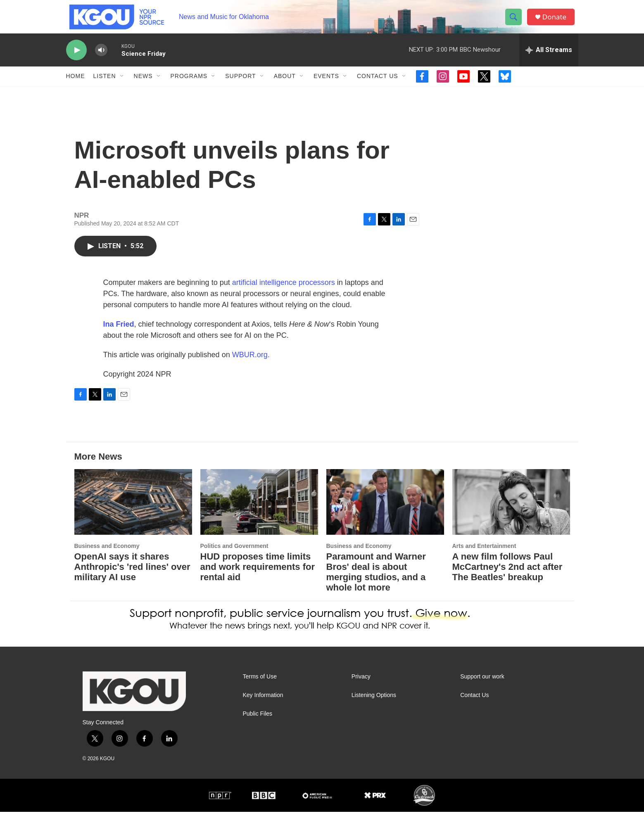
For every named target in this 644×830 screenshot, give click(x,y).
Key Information (263, 713)
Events (326, 86)
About (285, 86)
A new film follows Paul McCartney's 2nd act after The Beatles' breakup (507, 585)
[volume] (101, 60)
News (143, 86)
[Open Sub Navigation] (122, 86)
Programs (189, 86)
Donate (557, 22)
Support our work (482, 695)
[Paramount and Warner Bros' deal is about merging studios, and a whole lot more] (385, 520)
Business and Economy (107, 564)
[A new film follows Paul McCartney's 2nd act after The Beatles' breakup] (511, 520)
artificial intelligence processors (284, 301)
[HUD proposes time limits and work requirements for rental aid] (259, 520)
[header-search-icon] (516, 22)
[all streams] (549, 60)
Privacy (361, 695)
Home (76, 86)
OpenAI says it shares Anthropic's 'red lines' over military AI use (132, 585)
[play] (76, 60)
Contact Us (378, 86)
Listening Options (374, 713)
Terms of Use (260, 695)
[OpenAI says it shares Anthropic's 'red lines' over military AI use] (133, 520)
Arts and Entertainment (484, 564)
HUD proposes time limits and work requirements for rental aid (258, 585)
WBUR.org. (251, 373)
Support (240, 86)
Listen (105, 86)
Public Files (258, 732)
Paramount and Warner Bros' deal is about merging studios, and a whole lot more (376, 590)
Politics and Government (234, 564)
